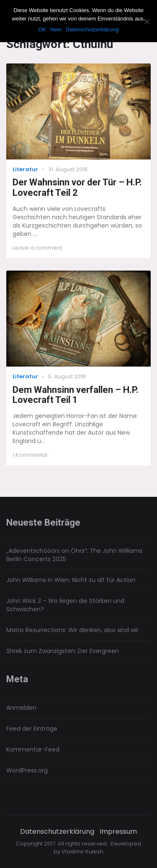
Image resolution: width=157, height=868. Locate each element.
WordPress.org (27, 770)
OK (42, 29)
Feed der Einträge (32, 729)
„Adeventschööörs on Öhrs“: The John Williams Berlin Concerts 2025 (74, 555)
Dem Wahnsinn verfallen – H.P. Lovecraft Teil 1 (76, 395)
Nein (56, 29)
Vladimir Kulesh (82, 852)
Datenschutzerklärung (57, 832)
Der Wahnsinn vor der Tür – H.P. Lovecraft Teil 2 (77, 187)
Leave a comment (37, 248)
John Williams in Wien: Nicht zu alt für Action (71, 580)
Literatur (25, 169)
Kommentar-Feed (33, 749)
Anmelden (21, 708)
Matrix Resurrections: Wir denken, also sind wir (72, 630)
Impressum (118, 832)
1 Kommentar (30, 455)
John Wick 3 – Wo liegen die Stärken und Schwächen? (65, 605)
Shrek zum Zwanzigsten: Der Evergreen (63, 651)
